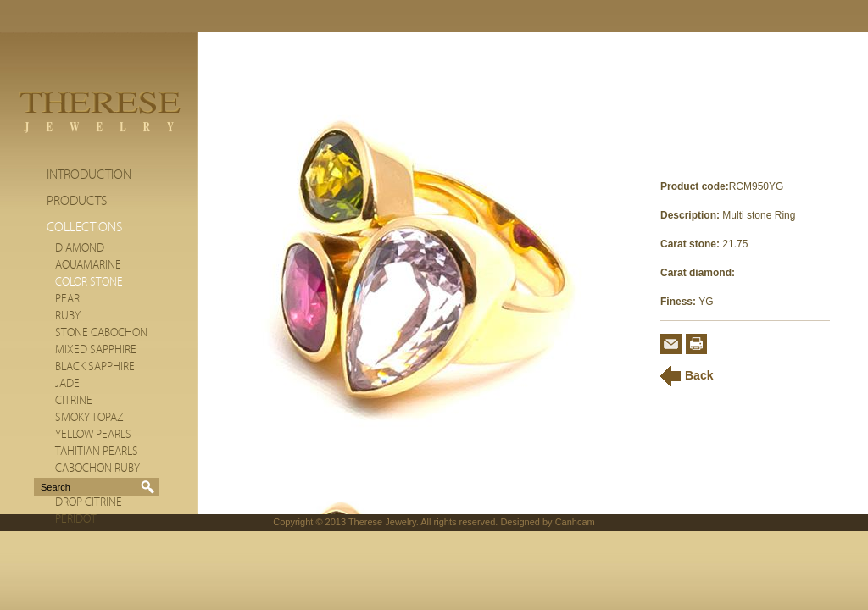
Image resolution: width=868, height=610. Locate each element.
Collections (84, 227)
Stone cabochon (101, 333)
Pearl (70, 299)
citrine (74, 401)
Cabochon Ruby (97, 469)
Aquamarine (88, 265)
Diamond (80, 248)
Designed (520, 522)
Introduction (89, 175)
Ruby (68, 316)
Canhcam (575, 522)
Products (77, 201)
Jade (67, 384)
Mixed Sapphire (96, 350)
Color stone (89, 282)
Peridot (76, 519)
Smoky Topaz (89, 418)
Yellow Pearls (93, 435)
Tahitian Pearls (97, 452)
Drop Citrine (89, 502)
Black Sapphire (95, 367)
